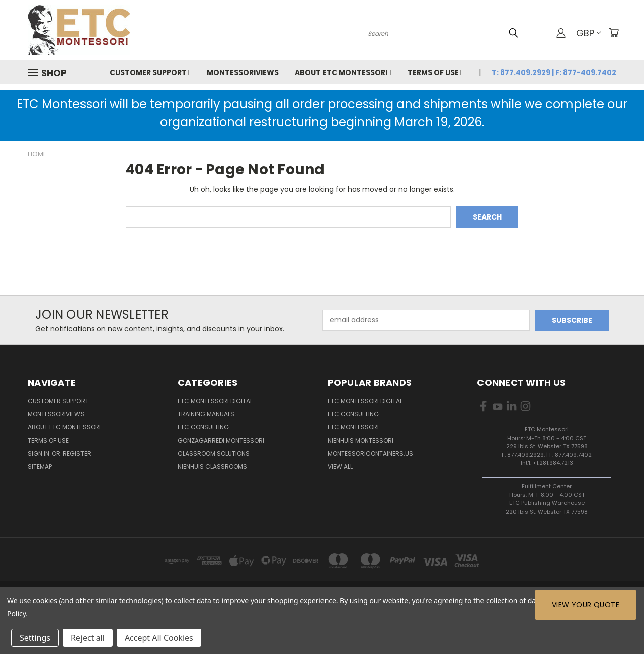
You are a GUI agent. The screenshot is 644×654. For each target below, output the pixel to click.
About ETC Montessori (343, 72)
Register (77, 453)
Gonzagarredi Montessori (221, 440)
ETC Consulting (203, 427)
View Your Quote (586, 605)
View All (340, 466)
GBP (588, 33)
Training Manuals (206, 414)
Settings (35, 638)
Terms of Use (435, 72)
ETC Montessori (353, 427)
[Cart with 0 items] (614, 33)
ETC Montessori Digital (215, 401)
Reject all (88, 638)
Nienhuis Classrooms (212, 466)
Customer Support (150, 72)
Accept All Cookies (159, 638)
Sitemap (40, 466)
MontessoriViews (243, 72)
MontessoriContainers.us (370, 453)
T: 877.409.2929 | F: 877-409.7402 (554, 72)
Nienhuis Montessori (360, 440)
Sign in (39, 453)
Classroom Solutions (214, 453)
